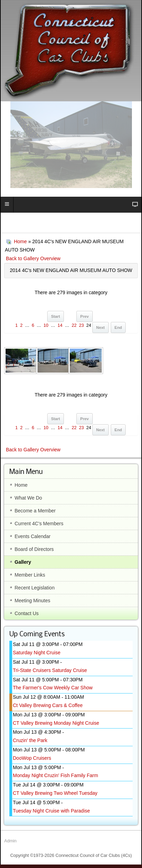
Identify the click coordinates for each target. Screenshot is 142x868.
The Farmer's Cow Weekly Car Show (53, 688)
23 (81, 325)
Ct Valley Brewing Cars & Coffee (48, 705)
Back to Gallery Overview (33, 258)
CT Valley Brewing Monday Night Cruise (56, 723)
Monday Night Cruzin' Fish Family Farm (55, 775)
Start (56, 316)
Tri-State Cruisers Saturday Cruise (50, 670)
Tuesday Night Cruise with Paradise (51, 811)
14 (60, 325)
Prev (85, 316)
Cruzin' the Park (30, 740)
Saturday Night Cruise (37, 653)
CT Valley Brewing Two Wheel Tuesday (55, 793)
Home (20, 241)
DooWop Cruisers (32, 758)
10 (46, 325)
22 (74, 325)
